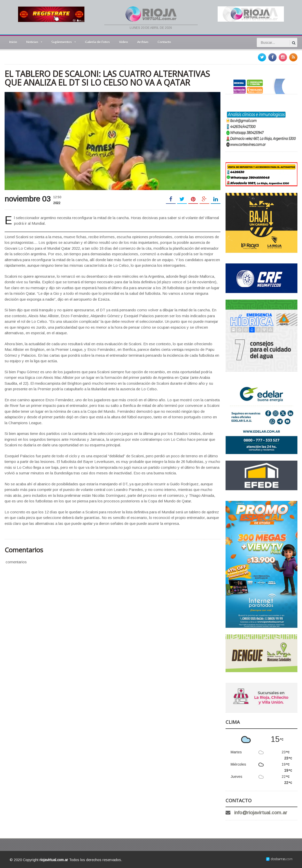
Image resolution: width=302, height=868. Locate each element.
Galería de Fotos (97, 42)
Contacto (164, 42)
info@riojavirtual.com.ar (261, 813)
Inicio (13, 42)
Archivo (143, 42)
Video (123, 42)
